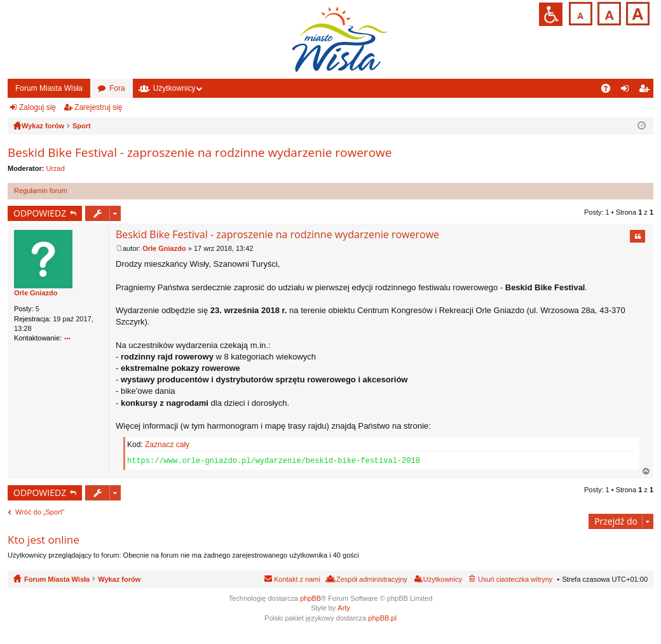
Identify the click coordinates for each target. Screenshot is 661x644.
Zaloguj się (37, 107)
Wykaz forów (119, 579)
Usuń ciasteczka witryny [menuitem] (515, 579)
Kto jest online (44, 540)
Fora (117, 88)
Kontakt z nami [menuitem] (297, 579)
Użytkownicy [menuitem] (443, 579)
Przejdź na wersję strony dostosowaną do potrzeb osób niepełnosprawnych (551, 14)
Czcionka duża (637, 12)
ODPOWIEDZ (40, 213)
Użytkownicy (174, 88)
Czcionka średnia (608, 12)
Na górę (646, 472)
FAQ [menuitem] (610, 91)
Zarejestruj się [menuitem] (646, 91)
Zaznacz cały (167, 445)
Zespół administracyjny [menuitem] (372, 579)
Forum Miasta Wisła (49, 88)
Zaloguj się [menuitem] (628, 91)
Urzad (56, 168)
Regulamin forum (41, 191)
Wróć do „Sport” (40, 512)
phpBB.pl (382, 618)
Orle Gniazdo (36, 293)
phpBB (310, 598)
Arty (344, 608)
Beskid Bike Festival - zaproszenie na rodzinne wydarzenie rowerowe (200, 152)
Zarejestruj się (98, 107)
